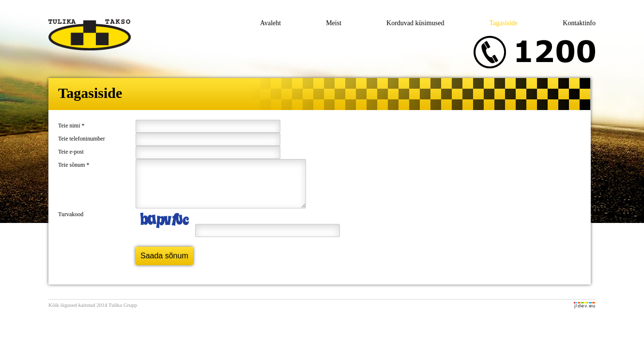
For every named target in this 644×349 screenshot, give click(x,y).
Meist (334, 23)
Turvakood (71, 223)
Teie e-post (71, 152)
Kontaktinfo (579, 23)
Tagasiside (503, 23)
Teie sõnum (74, 165)
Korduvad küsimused (415, 23)
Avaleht (270, 23)
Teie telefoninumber (82, 139)
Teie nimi (71, 126)
